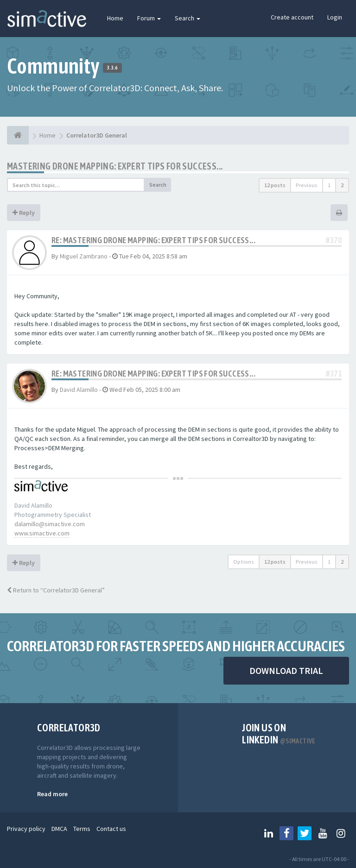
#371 (334, 374)
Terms (82, 829)
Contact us (111, 829)
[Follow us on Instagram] (341, 833)
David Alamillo (79, 390)
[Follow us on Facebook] (286, 833)
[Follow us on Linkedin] (268, 833)
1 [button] (329, 185)
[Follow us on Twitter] (305, 833)
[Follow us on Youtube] (323, 833)
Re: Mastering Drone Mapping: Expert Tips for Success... (153, 240)
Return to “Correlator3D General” (56, 590)
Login (335, 17)
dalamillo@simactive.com (50, 524)
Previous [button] (307, 185)
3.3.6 (112, 68)
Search (188, 18)
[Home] (18, 135)
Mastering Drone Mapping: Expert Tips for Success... (115, 166)
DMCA (59, 829)
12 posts (275, 185)
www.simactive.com (42, 533)
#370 (334, 240)
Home (115, 18)
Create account (292, 17)
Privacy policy (26, 829)
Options (244, 562)
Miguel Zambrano (84, 256)
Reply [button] (24, 213)
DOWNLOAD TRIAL (286, 670)
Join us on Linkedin (279, 734)
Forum (149, 18)
